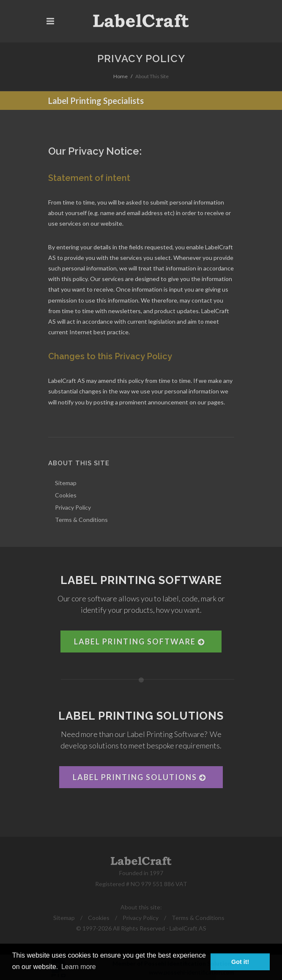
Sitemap (64, 918)
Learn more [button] (79, 967)
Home (120, 76)
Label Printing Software (139, 642)
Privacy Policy (141, 918)
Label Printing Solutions (139, 777)
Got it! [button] (240, 962)
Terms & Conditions (198, 918)
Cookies (99, 918)
